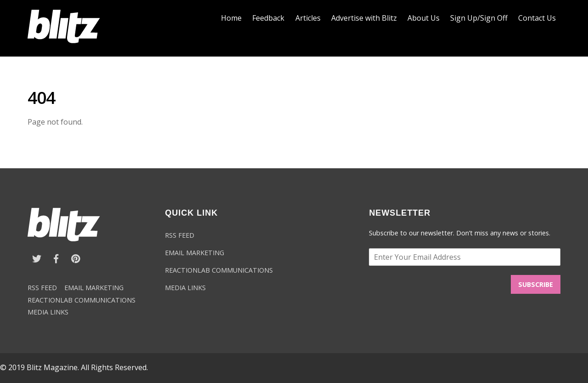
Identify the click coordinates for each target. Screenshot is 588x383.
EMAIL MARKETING (94, 288)
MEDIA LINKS (48, 312)
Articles (308, 18)
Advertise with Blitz (364, 18)
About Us (424, 18)
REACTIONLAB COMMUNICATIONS (82, 300)
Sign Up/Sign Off (479, 18)
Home (231, 18)
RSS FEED (42, 288)
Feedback (268, 18)
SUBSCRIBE (536, 284)
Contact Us (537, 18)
